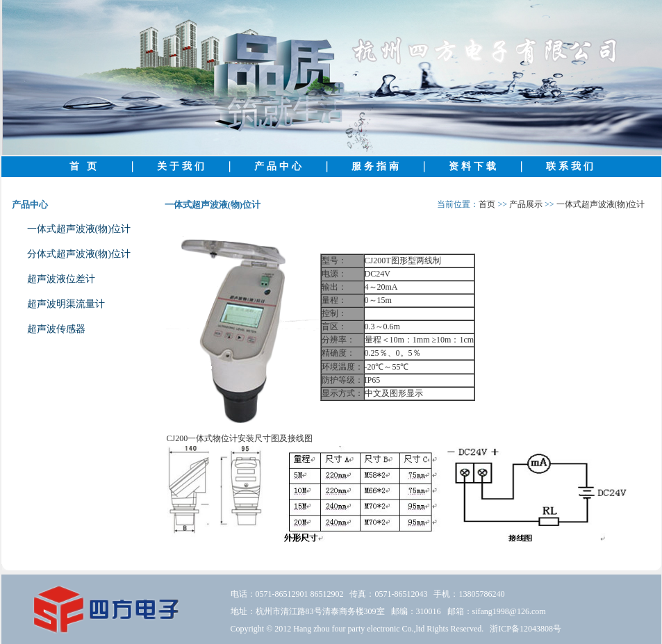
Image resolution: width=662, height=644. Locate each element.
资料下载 (474, 166)
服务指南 (376, 166)
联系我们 (571, 166)
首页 (487, 204)
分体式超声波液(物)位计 (79, 254)
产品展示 (526, 204)
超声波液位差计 (61, 279)
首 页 (85, 166)
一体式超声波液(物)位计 (79, 229)
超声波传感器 (56, 329)
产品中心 (279, 166)
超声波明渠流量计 (66, 304)
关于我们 (182, 166)
